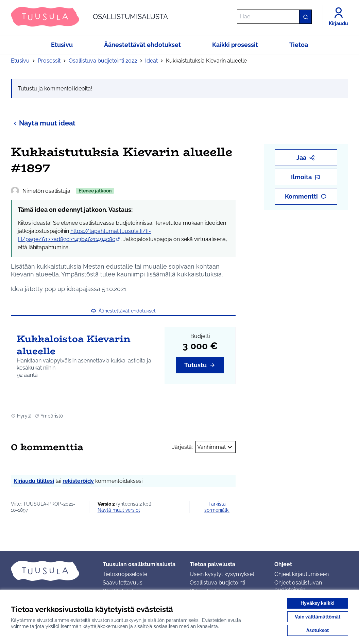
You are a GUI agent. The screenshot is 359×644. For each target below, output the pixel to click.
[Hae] (274, 17)
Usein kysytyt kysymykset (222, 574)
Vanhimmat (216, 447)
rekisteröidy (78, 481)
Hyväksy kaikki (318, 603)
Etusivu (20, 61)
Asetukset (318, 630)
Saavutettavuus (123, 583)
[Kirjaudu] (338, 17)
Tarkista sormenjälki (217, 507)
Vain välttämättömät (318, 617)
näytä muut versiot (119, 510)
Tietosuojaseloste (125, 574)
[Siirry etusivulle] (89, 17)
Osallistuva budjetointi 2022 (103, 61)
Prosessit (49, 61)
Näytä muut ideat (43, 123)
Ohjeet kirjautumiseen (302, 574)
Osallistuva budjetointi (217, 583)
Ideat (151, 61)
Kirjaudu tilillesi (34, 481)
